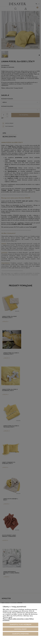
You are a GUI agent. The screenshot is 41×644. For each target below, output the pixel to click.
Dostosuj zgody (20, 629)
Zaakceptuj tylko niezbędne (21, 625)
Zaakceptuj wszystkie (20, 634)
